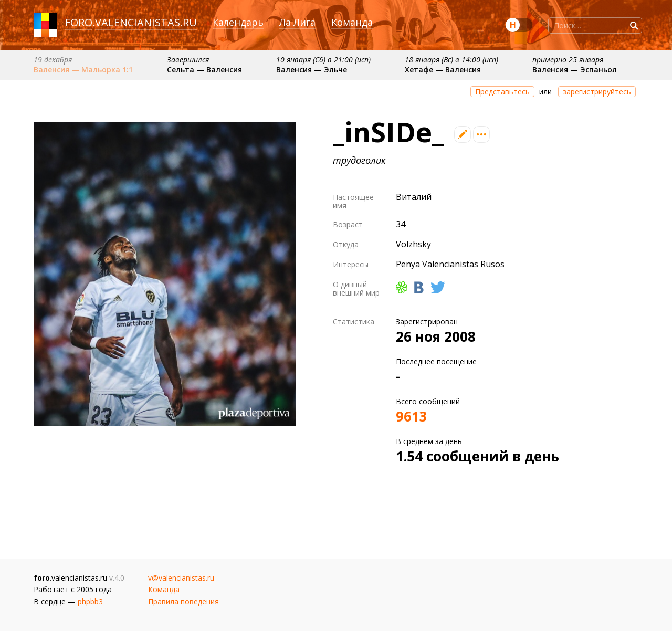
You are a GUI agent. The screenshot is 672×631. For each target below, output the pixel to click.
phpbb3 (90, 601)
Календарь (238, 22)
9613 (412, 416)
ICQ (402, 287)
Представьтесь (502, 92)
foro (79, 22)
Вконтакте (419, 287)
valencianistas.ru (146, 22)
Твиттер (438, 287)
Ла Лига (297, 22)
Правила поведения (183, 601)
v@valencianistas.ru (181, 578)
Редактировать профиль (463, 134)
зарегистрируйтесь (597, 92)
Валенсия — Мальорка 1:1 (83, 70)
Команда (352, 22)
